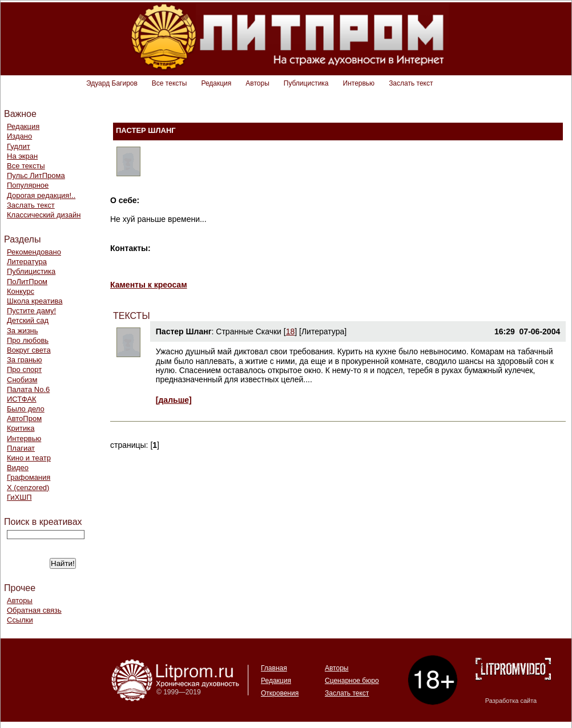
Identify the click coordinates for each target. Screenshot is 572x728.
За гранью (25, 360)
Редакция (216, 83)
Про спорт (24, 369)
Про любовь (28, 340)
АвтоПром (24, 418)
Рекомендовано (34, 252)
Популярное (28, 185)
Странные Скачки (249, 331)
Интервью (359, 83)
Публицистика (306, 83)
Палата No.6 (28, 389)
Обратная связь (34, 610)
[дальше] (174, 400)
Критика (21, 428)
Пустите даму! (31, 311)
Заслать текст (411, 83)
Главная (274, 668)
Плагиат (21, 448)
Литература (27, 262)
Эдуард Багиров (112, 83)
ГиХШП (19, 497)
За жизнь (23, 331)
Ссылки (20, 620)
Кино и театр (29, 458)
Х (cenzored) (28, 488)
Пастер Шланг (184, 331)
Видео (18, 468)
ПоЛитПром (27, 282)
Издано (19, 136)
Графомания (29, 477)
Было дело (26, 409)
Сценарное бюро (352, 681)
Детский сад (28, 320)
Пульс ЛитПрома (36, 175)
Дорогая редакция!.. (41, 195)
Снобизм (22, 380)
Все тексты (170, 83)
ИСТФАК (22, 399)
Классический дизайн (44, 215)
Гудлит (19, 146)
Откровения (280, 693)
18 (291, 331)
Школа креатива (35, 301)
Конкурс (21, 291)
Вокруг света (29, 350)
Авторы (257, 83)
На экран (22, 156)
